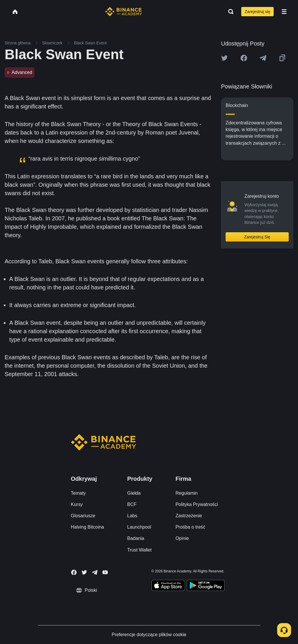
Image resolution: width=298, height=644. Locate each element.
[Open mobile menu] (284, 12)
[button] (284, 12)
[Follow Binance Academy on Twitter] (84, 572)
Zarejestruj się (257, 12)
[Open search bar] (229, 12)
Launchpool (139, 527)
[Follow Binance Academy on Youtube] (105, 572)
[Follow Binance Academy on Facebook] (74, 572)
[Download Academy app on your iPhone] (168, 586)
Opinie (182, 538)
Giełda (134, 493)
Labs (132, 516)
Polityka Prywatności (197, 504)
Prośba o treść (190, 527)
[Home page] (124, 12)
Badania (136, 538)
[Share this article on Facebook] (244, 58)
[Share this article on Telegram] (263, 58)
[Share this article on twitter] (224, 58)
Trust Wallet (139, 550)
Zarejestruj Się (257, 237)
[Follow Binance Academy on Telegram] (95, 572)
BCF (132, 504)
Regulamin (187, 493)
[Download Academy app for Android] (206, 586)
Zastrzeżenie (189, 516)
